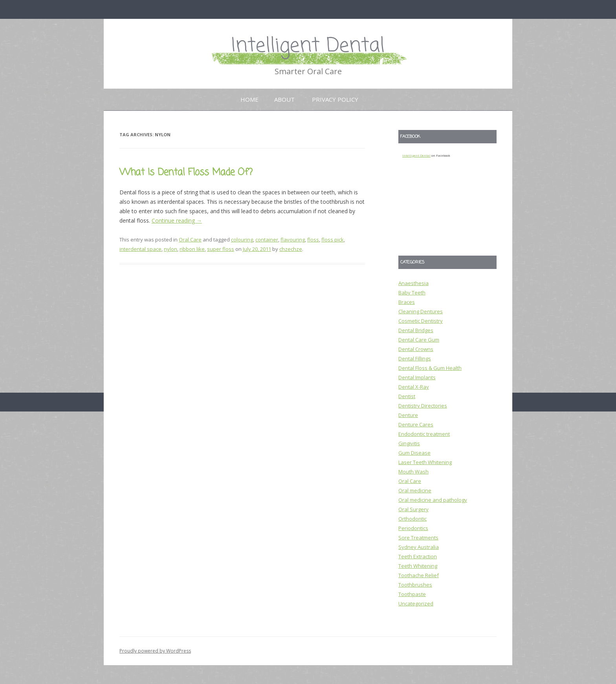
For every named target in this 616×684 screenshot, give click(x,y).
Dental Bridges (416, 330)
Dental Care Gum (419, 340)
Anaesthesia (413, 283)
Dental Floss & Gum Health (430, 368)
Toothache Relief (419, 575)
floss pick (333, 240)
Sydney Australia (419, 547)
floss (313, 240)
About (284, 99)
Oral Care (190, 240)
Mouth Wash (413, 472)
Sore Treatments (418, 538)
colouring (242, 240)
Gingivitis (409, 443)
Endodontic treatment (424, 434)
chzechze (291, 249)
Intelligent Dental (308, 46)
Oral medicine (415, 490)
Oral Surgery (413, 509)
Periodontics (413, 528)
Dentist (407, 396)
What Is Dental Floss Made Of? (186, 173)
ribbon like (192, 249)
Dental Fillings (415, 358)
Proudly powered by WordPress (155, 651)
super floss (221, 249)
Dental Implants (417, 377)
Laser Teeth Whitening (425, 462)
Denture (408, 415)
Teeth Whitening (418, 566)
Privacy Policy (335, 99)
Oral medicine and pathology (433, 500)
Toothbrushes (415, 585)
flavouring (293, 240)
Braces (407, 302)
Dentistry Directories (423, 406)
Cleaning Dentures (421, 311)
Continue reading (177, 220)
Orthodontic (412, 519)
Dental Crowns (416, 349)
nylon (170, 249)
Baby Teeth (412, 293)
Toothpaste (412, 594)
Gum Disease (414, 453)
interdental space (140, 249)
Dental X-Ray (414, 387)
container (267, 240)
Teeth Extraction (418, 556)
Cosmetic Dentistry (421, 321)
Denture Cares (416, 424)
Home (249, 99)
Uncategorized (416, 604)
